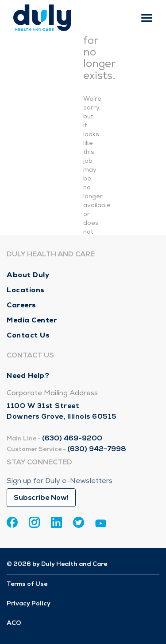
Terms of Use (27, 584)
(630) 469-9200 (72, 438)
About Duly (28, 275)
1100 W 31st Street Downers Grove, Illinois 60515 (62, 411)
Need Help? (28, 375)
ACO (14, 623)
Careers (21, 305)
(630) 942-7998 (97, 449)
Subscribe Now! (41, 498)
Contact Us (28, 335)
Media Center (32, 320)
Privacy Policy (29, 603)
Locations (26, 290)
